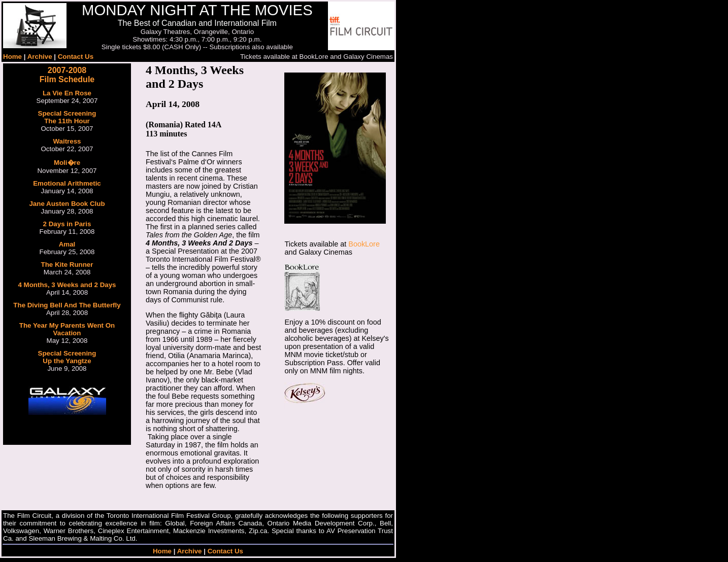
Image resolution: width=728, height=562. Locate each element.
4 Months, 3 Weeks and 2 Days (67, 285)
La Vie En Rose (67, 93)
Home (12, 57)
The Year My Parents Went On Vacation (67, 329)
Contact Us (76, 57)
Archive (40, 57)
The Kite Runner (67, 265)
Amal (67, 244)
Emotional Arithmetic (67, 183)
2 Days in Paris (67, 224)
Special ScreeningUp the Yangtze (67, 357)
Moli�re (67, 163)
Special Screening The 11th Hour (67, 117)
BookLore (364, 244)
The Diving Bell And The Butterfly (67, 305)
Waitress (67, 141)
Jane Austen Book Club (67, 204)
